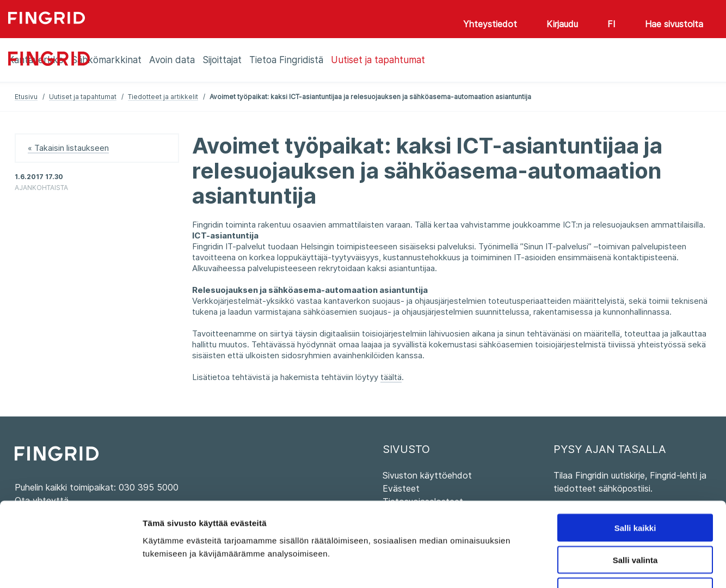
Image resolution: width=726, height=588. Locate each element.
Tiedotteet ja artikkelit (163, 97)
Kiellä (635, 519)
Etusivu (26, 97)
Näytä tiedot (582, 566)
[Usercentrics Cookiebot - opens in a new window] (70, 567)
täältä (391, 377)
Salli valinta (635, 486)
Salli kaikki (635, 454)
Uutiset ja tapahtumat (83, 97)
